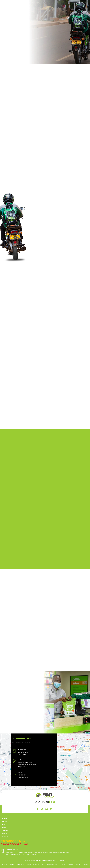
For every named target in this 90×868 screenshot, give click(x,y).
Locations (5, 836)
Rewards (4, 833)
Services (4, 821)
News (3, 824)
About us (5, 818)
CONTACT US (20, 865)
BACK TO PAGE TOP (52, 865)
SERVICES (36, 865)
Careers (4, 827)
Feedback (5, 830)
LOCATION (4, 865)
